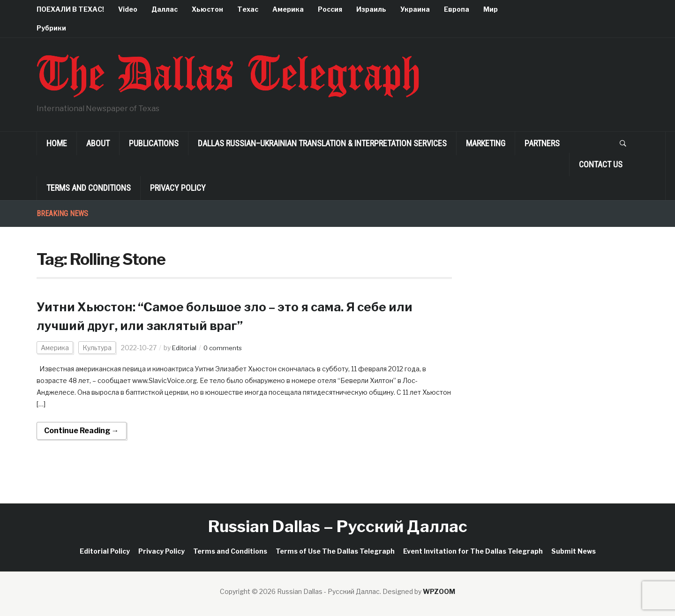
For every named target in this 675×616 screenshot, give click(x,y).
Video (128, 9)
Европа (457, 9)
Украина (415, 9)
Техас (248, 9)
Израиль (371, 9)
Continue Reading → (82, 431)
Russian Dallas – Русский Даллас (338, 526)
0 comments (225, 348)
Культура (97, 348)
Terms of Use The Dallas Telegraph (335, 551)
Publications (154, 143)
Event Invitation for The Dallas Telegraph (473, 551)
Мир (491, 9)
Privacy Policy (178, 188)
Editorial (185, 348)
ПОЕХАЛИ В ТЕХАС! (70, 9)
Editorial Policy (105, 551)
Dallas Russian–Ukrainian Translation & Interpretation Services (322, 143)
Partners (542, 143)
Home (57, 143)
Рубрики (51, 28)
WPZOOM (439, 591)
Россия (330, 9)
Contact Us (601, 164)
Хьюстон (207, 9)
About (98, 143)
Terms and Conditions (89, 188)
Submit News (574, 551)
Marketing (486, 143)
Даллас (165, 9)
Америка (288, 9)
